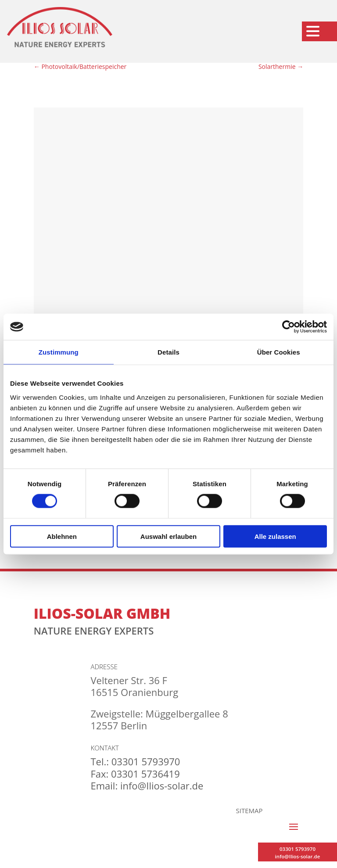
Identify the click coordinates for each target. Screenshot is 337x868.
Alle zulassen (275, 536)
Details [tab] (168, 352)
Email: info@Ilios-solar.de (147, 786)
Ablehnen (62, 536)
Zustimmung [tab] (59, 352)
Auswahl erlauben (168, 536)
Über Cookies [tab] (279, 352)
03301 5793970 (298, 849)
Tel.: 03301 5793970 (135, 761)
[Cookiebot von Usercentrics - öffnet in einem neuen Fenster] (289, 327)
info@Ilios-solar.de (298, 856)
